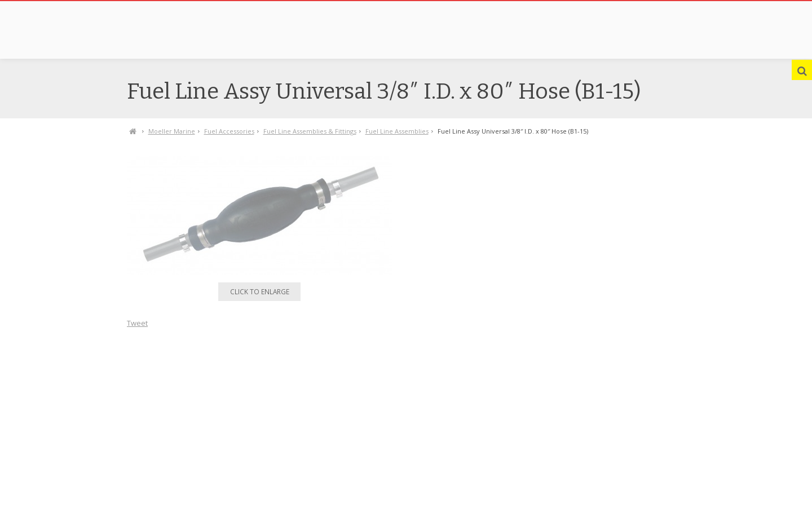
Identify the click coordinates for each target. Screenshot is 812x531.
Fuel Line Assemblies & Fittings (310, 131)
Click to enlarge (260, 291)
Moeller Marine (172, 131)
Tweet (137, 323)
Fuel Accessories (229, 131)
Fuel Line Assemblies (397, 131)
